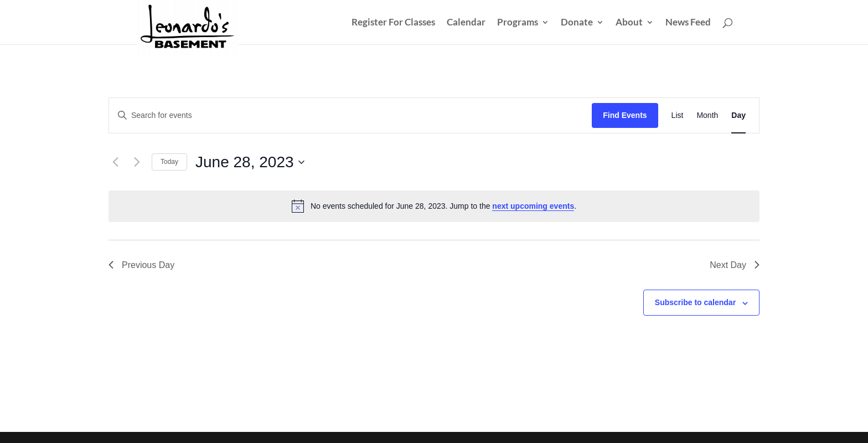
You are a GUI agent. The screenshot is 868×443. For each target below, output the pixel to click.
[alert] (434, 206)
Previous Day (141, 265)
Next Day (735, 265)
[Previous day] (115, 162)
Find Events (625, 115)
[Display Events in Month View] (707, 115)
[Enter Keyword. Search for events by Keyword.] (350, 115)
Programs (518, 23)
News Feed (688, 23)
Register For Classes (393, 23)
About (629, 23)
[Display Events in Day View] (738, 115)
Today (169, 162)
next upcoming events (533, 206)
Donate (577, 23)
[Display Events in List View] (678, 115)
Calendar (466, 23)
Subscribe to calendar (695, 302)
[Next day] (137, 162)
